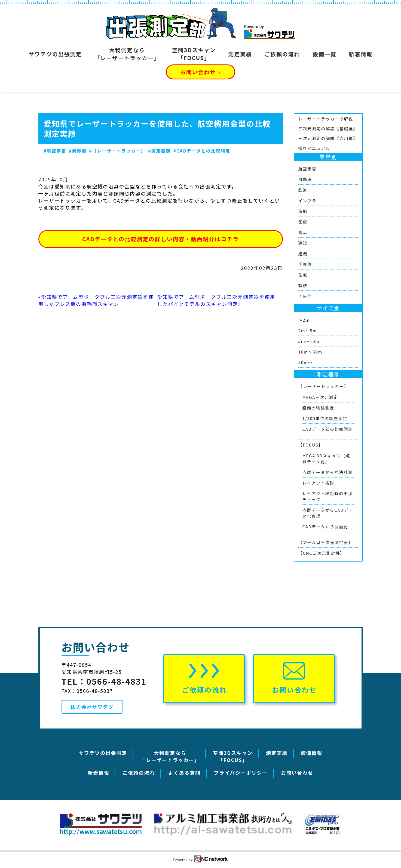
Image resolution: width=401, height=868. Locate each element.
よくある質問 (184, 773)
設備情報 (312, 753)
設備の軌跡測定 (319, 408)
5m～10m (309, 341)
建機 (303, 254)
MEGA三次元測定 (320, 397)
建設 (303, 243)
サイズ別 (328, 308)
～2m (304, 320)
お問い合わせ (200, 72)
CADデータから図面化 (325, 527)
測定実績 (240, 54)
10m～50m (310, 352)
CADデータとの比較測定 (328, 429)
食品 (303, 232)
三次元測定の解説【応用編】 (328, 138)
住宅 (303, 275)
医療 (303, 222)
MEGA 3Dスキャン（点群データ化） (326, 459)
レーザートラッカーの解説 (326, 119)
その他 (305, 296)
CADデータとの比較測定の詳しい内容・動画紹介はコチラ (160, 239)
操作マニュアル (314, 148)
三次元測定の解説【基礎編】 (328, 128)
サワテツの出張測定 (55, 54)
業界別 (328, 157)
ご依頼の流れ (282, 54)
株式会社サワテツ (92, 707)
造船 (303, 211)
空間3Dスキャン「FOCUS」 (194, 54)
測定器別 (328, 374)
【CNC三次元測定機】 (322, 553)
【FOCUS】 (311, 445)
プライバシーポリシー (241, 773)
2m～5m (308, 331)
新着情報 (361, 54)
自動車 (305, 179)
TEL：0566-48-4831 (104, 681)
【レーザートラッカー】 (324, 386)
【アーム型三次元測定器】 (326, 542)
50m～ (306, 362)
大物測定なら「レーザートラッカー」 (127, 54)
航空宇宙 (307, 169)
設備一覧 (324, 54)
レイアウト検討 (319, 483)
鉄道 (303, 190)
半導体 (305, 264)
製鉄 (303, 285)
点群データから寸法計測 (328, 472)
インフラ (307, 201)
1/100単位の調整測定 (325, 418)
